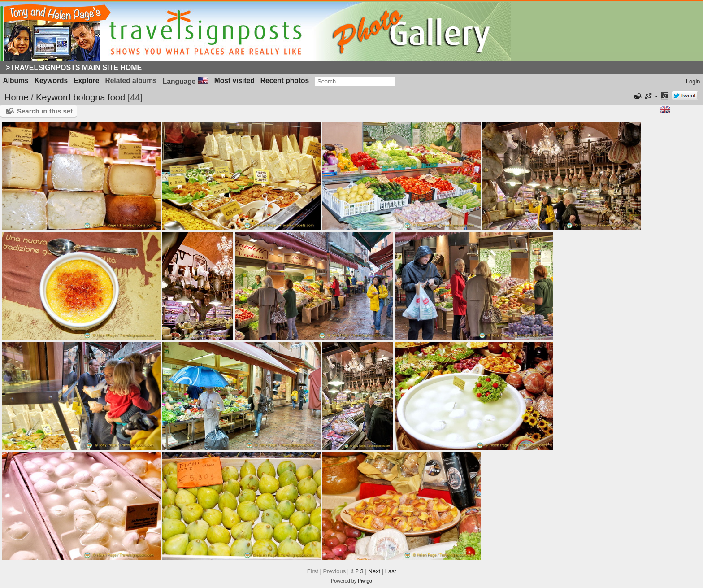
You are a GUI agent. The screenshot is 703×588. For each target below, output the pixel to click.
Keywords (51, 81)
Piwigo (365, 581)
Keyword (53, 97)
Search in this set (45, 111)
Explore (86, 81)
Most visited (234, 81)
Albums (16, 81)
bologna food (99, 97)
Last (391, 571)
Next (374, 571)
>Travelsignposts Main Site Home (74, 68)
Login (693, 81)
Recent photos (285, 81)
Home (16, 97)
